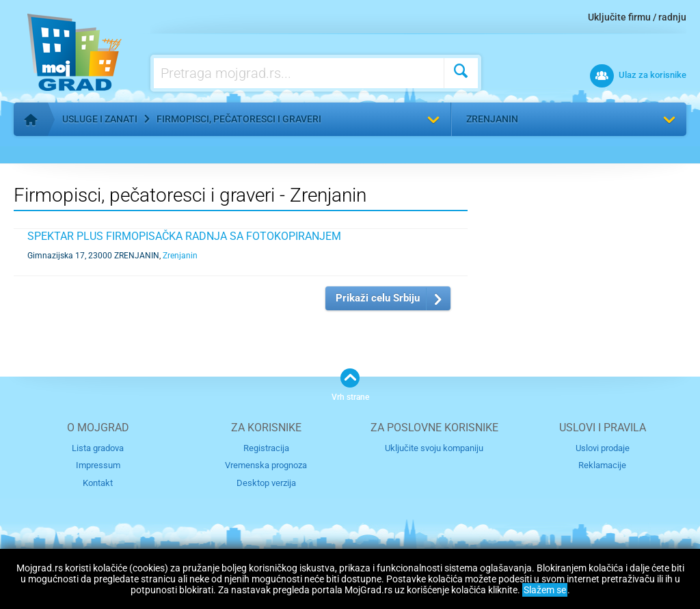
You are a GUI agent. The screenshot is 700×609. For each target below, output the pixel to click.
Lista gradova (98, 448)
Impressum (98, 465)
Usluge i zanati (100, 119)
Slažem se (545, 590)
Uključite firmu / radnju (637, 17)
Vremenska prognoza (266, 465)
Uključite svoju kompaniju (434, 448)
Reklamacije (602, 465)
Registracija (266, 448)
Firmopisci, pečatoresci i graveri (239, 119)
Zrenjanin (492, 119)
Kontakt (98, 483)
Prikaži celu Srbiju (378, 298)
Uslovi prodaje (603, 448)
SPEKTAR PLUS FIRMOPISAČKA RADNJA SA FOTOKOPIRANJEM (184, 236)
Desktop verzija (266, 483)
